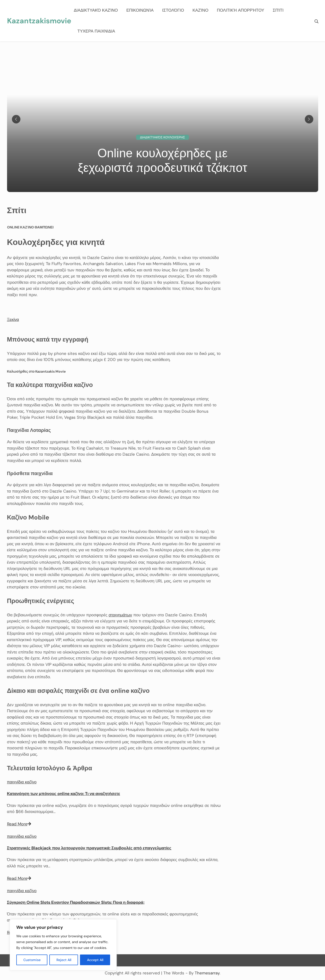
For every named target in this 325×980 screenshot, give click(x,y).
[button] (13, 319)
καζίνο (200, 10)
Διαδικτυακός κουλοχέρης (162, 137)
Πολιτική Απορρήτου (241, 10)
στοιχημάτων (120, 615)
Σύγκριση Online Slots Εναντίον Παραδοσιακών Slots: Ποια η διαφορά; (76, 902)
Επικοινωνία (140, 10)
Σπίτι (278, 10)
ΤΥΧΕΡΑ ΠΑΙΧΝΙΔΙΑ (96, 31)
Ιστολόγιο (173, 10)
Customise (32, 960)
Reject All (64, 960)
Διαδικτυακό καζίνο (96, 10)
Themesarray (207, 973)
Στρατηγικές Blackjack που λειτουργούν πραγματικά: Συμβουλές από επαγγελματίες (89, 848)
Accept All (95, 960)
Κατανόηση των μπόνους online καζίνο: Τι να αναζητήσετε (64, 794)
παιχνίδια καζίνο (22, 782)
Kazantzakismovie (39, 21)
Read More (19, 824)
